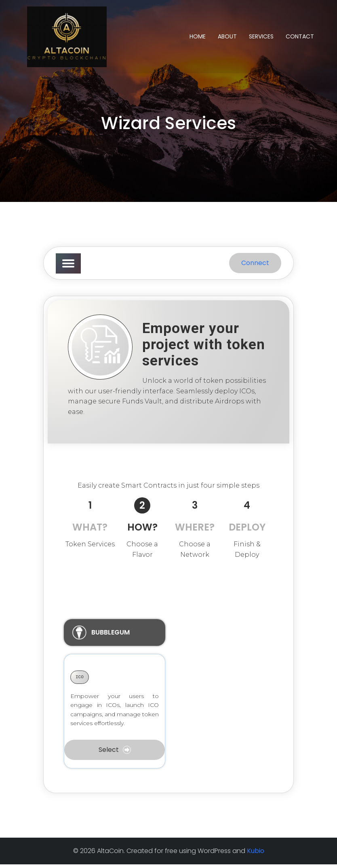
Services (261, 38)
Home (198, 38)
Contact (300, 38)
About (227, 38)
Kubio (256, 854)
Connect (255, 266)
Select (115, 753)
